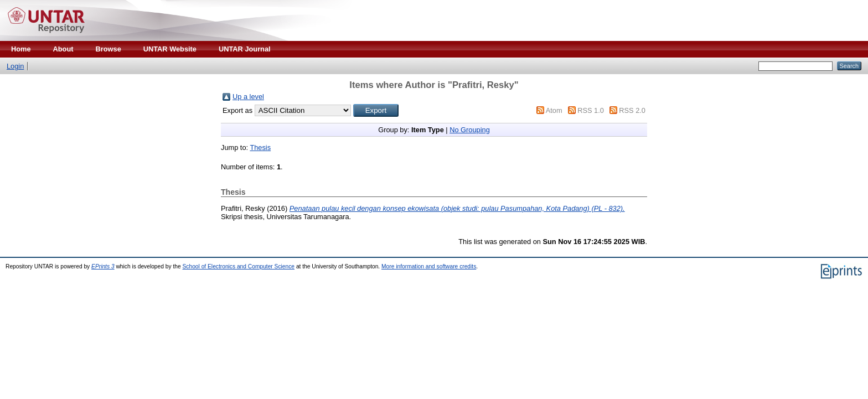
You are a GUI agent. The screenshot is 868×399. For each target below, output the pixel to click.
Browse (108, 49)
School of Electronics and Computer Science (239, 266)
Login (15, 66)
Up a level (248, 97)
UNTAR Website (170, 49)
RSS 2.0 (632, 110)
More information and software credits (429, 266)
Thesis (260, 147)
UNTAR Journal (245, 49)
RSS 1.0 (591, 110)
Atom (554, 110)
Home (21, 49)
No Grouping (470, 130)
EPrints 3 (103, 266)
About (63, 49)
